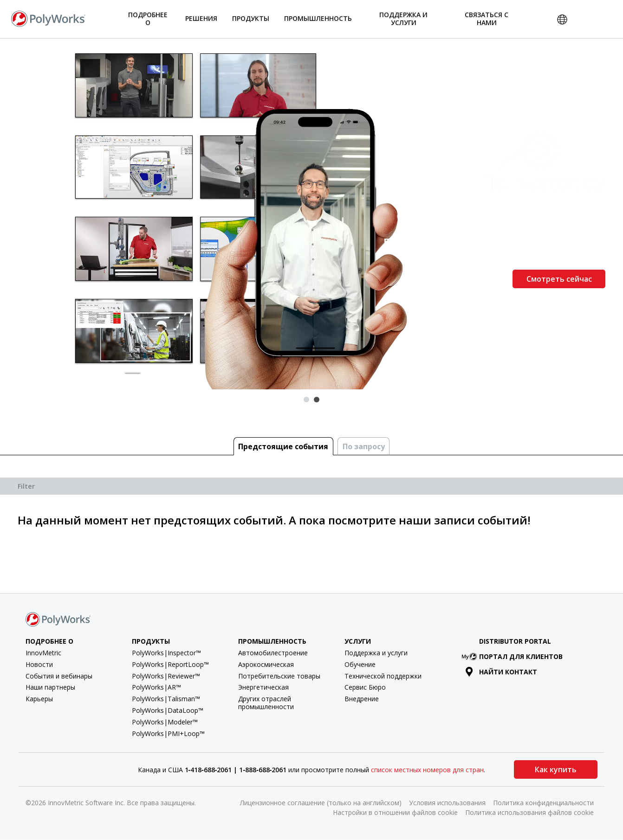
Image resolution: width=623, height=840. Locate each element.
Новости (39, 664)
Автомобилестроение (273, 653)
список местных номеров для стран (427, 770)
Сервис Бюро (365, 687)
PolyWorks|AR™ (156, 687)
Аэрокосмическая (266, 664)
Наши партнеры (50, 687)
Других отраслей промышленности (266, 703)
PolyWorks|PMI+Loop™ (168, 733)
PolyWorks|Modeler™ (165, 722)
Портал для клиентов (514, 656)
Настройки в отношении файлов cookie (395, 812)
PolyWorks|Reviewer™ (166, 676)
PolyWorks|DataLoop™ (168, 710)
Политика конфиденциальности (543, 803)
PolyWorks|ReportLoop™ (170, 664)
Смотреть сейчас (559, 279)
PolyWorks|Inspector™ (166, 653)
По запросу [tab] (364, 446)
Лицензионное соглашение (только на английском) (321, 803)
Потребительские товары (279, 676)
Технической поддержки (383, 676)
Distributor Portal (515, 641)
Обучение (360, 664)
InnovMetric (43, 653)
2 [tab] (317, 400)
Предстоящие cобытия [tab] (283, 446)
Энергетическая (263, 687)
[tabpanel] (311, 214)
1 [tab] (306, 400)
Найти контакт (501, 672)
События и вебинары (59, 676)
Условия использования (447, 803)
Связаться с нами (487, 19)
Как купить (556, 769)
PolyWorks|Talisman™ (166, 699)
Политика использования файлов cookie (529, 812)
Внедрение (362, 699)
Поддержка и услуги (376, 653)
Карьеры (39, 699)
